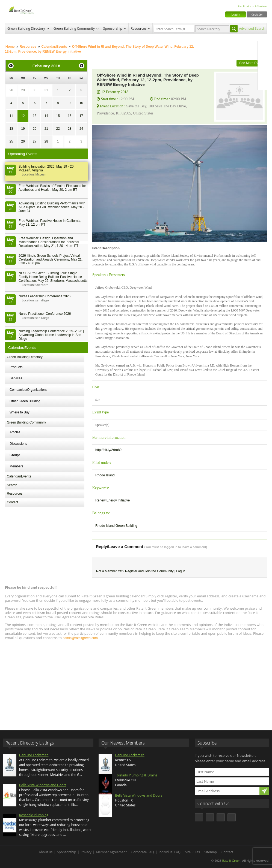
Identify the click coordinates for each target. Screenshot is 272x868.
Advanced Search (252, 28)
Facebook (265, 48)
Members (16, 466)
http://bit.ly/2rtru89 (108, 450)
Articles (15, 432)
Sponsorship (113, 28)
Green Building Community (74, 28)
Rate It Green (231, 861)
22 (58, 129)
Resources (139, 28)
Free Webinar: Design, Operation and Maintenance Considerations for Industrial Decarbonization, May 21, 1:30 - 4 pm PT (49, 242)
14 (46, 116)
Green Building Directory (26, 28)
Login (235, 14)
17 (81, 116)
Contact (12, 502)
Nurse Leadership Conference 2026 (45, 296)
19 (23, 129)
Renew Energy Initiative (113, 500)
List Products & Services (253, 6)
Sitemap (211, 852)
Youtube (265, 83)
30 (35, 90)
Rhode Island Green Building (116, 526)
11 (11, 116)
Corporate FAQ (143, 852)
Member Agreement (111, 852)
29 (23, 90)
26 (23, 141)
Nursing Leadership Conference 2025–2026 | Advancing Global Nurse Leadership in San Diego (51, 335)
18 (11, 129)
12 (23, 116)
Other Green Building (25, 401)
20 (35, 129)
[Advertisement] (136, 683)
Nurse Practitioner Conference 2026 (45, 314)
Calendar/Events (54, 47)
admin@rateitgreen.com (80, 638)
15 (58, 116)
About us (46, 852)
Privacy (86, 852)
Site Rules (193, 852)
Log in (181, 571)
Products (16, 367)
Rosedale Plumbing (34, 815)
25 (11, 141)
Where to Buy (20, 412)
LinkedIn (265, 71)
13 (35, 116)
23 (70, 129)
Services (16, 378)
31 (46, 90)
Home (10, 47)
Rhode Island (105, 475)
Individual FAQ (169, 852)
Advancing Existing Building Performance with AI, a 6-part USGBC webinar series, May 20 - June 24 (52, 207)
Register (257, 14)
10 (81, 103)
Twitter (265, 60)
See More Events (252, 63)
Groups (15, 455)
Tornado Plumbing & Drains (136, 775)
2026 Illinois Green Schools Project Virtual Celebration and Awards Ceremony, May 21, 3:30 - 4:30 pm (51, 259)
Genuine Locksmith (34, 755)
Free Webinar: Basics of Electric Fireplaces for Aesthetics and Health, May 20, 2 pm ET (52, 188)
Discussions (18, 444)
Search (12, 485)
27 (35, 141)
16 (70, 116)
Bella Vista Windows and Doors (43, 785)
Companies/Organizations (28, 390)
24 (81, 129)
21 (46, 129)
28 (11, 90)
